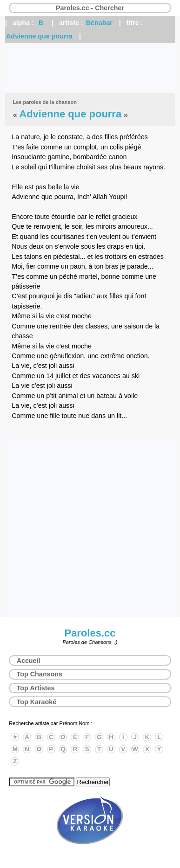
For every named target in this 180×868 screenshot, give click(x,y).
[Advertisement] (90, 68)
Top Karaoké (37, 702)
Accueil (29, 661)
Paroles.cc (90, 633)
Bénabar (99, 23)
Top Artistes (36, 688)
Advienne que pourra (39, 36)
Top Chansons (40, 674)
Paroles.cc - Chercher (90, 8)
